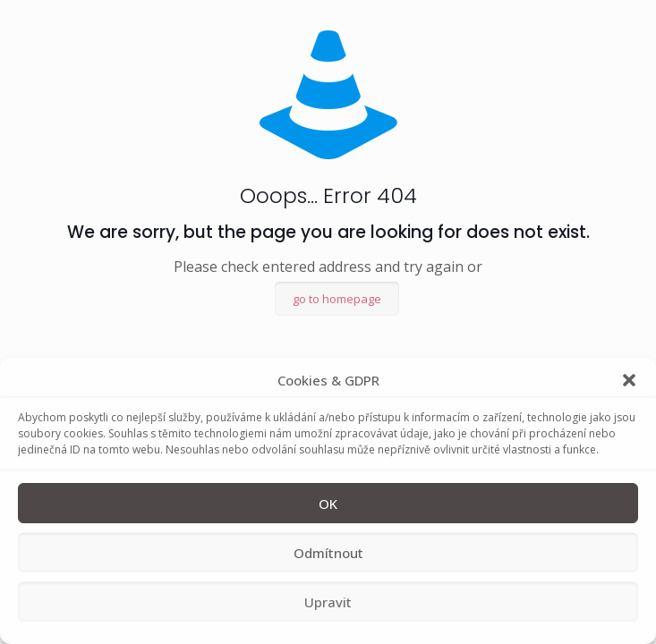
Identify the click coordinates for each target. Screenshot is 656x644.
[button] (629, 380)
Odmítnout (328, 553)
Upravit (328, 602)
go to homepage (337, 299)
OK (328, 504)
